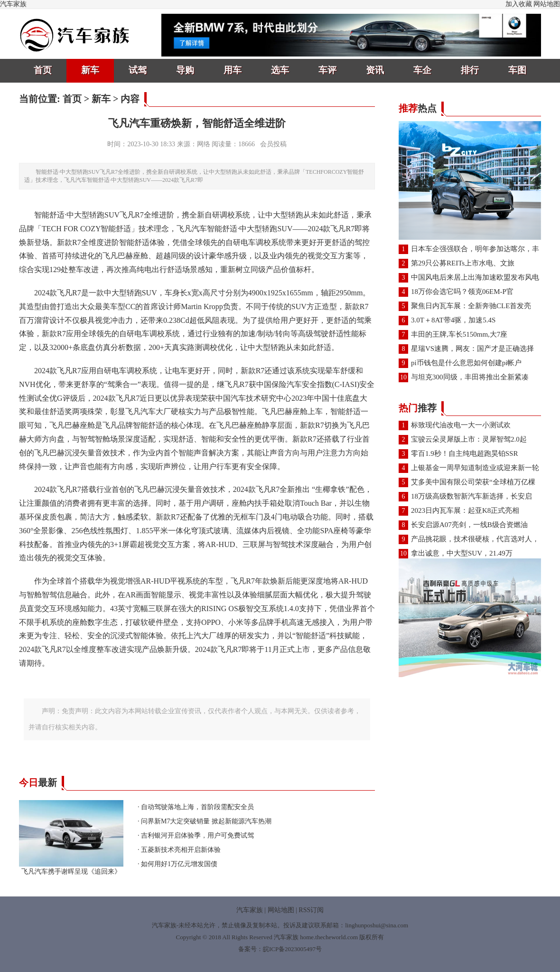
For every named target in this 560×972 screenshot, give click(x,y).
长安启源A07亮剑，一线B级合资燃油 (469, 525)
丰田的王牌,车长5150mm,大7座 (459, 334)
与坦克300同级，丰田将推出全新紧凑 (470, 377)
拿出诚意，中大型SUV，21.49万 (462, 553)
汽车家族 (13, 4)
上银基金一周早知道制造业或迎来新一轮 (475, 468)
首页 (43, 70)
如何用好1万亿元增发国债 (179, 864)
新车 (90, 70)
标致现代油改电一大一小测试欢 (461, 425)
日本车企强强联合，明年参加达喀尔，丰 (475, 249)
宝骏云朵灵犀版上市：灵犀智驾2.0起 (469, 439)
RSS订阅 (311, 910)
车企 (422, 70)
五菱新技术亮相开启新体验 (181, 850)
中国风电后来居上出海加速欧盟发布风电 (475, 277)
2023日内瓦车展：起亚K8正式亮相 (465, 510)
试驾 (138, 70)
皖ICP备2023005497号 (292, 949)
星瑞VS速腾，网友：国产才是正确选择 (472, 349)
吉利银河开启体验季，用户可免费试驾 (197, 835)
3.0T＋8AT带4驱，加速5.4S (453, 320)
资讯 (375, 70)
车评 (327, 70)
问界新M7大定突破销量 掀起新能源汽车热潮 (206, 821)
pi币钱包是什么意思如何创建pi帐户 (466, 363)
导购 (185, 70)
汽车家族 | (251, 910)
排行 (470, 70)
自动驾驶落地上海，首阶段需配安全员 (197, 807)
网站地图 (547, 4)
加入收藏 (519, 4)
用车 (233, 70)
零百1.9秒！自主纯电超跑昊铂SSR (464, 453)
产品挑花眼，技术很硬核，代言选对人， (475, 539)
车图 (517, 70)
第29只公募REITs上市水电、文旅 (463, 263)
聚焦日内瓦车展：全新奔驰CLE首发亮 (471, 306)
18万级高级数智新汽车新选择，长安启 (471, 496)
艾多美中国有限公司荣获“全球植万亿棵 (473, 482)
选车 (280, 70)
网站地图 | (282, 910)
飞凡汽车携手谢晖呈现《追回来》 (71, 868)
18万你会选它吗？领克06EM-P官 (462, 292)
